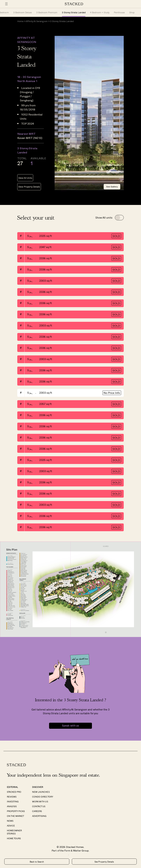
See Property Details (104, 862)
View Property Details (29, 187)
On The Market (15, 816)
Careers (37, 811)
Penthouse (119, 12)
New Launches (41, 792)
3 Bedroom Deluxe (23, 12)
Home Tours (14, 838)
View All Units (25, 178)
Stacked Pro (14, 792)
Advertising (39, 816)
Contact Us (39, 806)
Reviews (12, 797)
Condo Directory (43, 797)
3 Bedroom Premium (47, 12)
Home (20, 21)
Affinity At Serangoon (37, 21)
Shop (132, 12)
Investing (13, 801)
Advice (11, 826)
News (10, 821)
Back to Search (37, 862)
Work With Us (40, 801)
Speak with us (70, 726)
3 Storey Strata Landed (74, 12)
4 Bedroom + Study (100, 12)
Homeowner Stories (14, 832)
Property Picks (16, 811)
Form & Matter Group (76, 851)
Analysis (12, 806)
